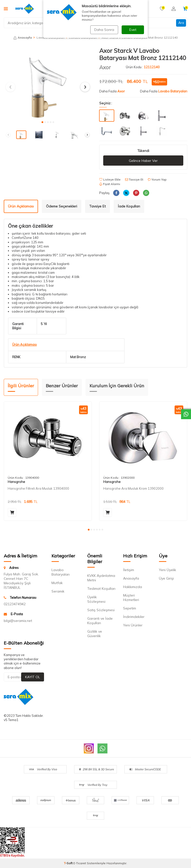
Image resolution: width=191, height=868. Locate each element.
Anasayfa (23, 37)
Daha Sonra (104, 30)
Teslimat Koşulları (101, 589)
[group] (48, 82)
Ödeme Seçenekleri (62, 206)
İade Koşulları (129, 206)
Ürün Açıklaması (21, 206)
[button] (42, 122)
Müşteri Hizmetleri (131, 598)
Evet (133, 30)
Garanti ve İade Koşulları (100, 621)
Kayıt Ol (33, 677)
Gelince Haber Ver (143, 161)
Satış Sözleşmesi (101, 610)
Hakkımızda (133, 587)
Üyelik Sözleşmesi (96, 599)
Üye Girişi (166, 578)
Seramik (58, 591)
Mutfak (57, 583)
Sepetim (130, 608)
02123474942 (15, 604)
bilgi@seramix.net (18, 621)
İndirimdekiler (134, 617)
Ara (181, 23)
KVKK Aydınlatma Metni (101, 578)
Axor (105, 67)
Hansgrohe (16, 482)
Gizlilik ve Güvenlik (95, 634)
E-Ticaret (80, 863)
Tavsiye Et (134, 179)
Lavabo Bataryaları (173, 91)
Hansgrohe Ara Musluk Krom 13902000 (133, 488)
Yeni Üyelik (167, 570)
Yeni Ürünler (133, 625)
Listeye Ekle (110, 179)
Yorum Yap (157, 179)
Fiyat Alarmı (110, 184)
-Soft (69, 863)
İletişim (129, 570)
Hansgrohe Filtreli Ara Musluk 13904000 (38, 488)
